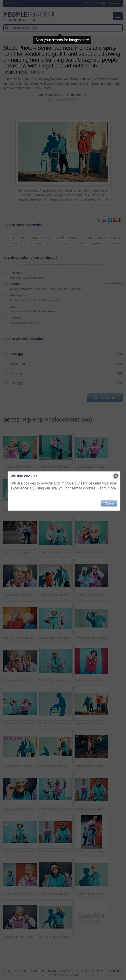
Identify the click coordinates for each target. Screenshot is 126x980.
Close (108, 505)
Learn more (106, 490)
